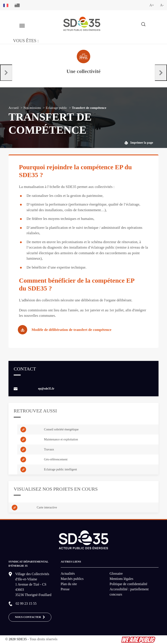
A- (162, 5)
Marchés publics (72, 579)
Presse (65, 589)
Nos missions (32, 108)
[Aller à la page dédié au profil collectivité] (83, 62)
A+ (152, 5)
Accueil (14, 108)
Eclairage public (57, 108)
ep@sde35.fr (46, 389)
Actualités (68, 573)
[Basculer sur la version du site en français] (6, 5)
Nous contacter (30, 617)
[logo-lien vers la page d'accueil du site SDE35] (82, 23)
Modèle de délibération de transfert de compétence (71, 330)
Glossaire (116, 573)
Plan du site (69, 584)
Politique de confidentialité (128, 584)
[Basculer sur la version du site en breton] (17, 5)
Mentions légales (121, 579)
